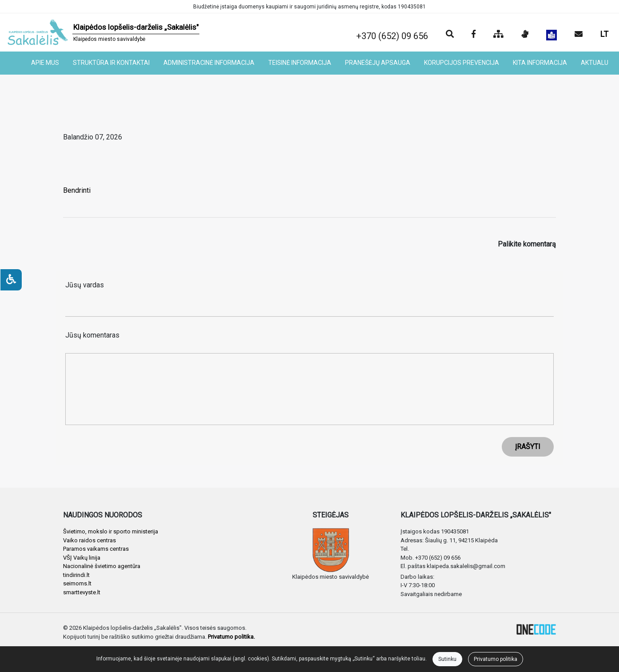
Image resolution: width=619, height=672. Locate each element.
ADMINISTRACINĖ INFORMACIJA (209, 63)
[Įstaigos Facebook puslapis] (474, 35)
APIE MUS (45, 63)
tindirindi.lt (76, 575)
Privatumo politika (496, 659)
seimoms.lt (77, 583)
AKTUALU (595, 63)
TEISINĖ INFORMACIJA (300, 63)
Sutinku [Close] (447, 659)
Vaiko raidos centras (89, 540)
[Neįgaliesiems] (11, 280)
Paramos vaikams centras (96, 549)
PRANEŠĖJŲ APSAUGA (378, 63)
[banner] (103, 32)
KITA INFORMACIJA (540, 63)
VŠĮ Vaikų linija (82, 558)
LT (604, 34)
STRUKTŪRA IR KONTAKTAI (111, 63)
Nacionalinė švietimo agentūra (102, 566)
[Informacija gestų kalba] (525, 35)
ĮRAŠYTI (528, 447)
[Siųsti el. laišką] (579, 35)
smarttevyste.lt (82, 592)
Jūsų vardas (85, 285)
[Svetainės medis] (498, 35)
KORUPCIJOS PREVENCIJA (462, 63)
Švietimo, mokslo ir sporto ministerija (111, 531)
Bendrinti (77, 190)
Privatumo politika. (231, 637)
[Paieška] (450, 35)
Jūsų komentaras (92, 335)
